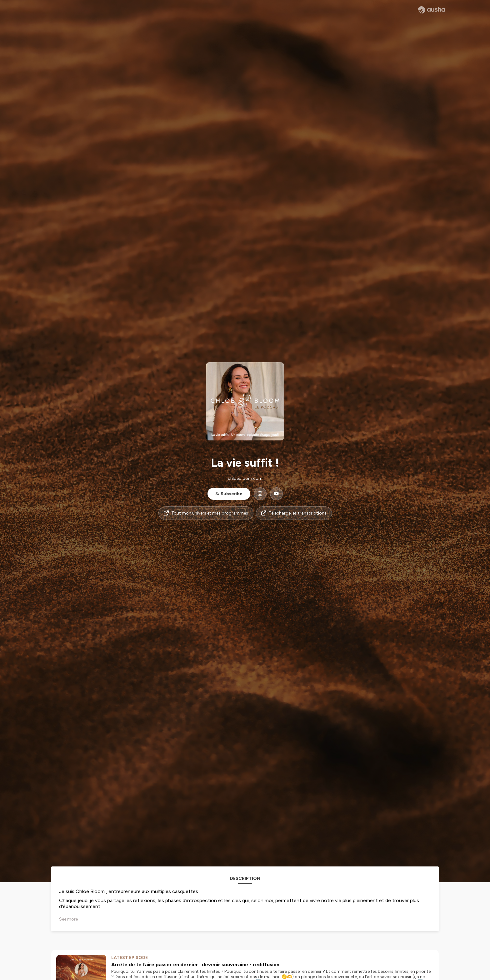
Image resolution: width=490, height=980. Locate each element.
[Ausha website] (431, 10)
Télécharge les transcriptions (294, 513)
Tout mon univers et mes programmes (206, 513)
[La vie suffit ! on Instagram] (260, 494)
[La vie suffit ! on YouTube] (276, 494)
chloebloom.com (245, 478)
